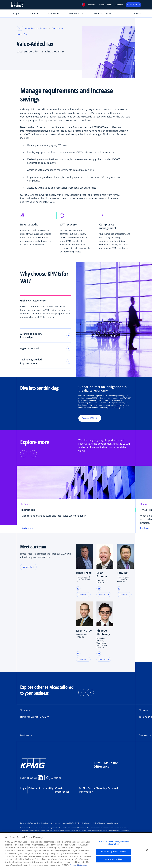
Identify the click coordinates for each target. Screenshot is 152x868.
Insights (17, 13)
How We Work (76, 13)
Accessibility (46, 788)
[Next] (33, 454)
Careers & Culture (102, 13)
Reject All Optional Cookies (113, 852)
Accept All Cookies (113, 859)
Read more (25, 735)
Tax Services (57, 28)
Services (35, 13)
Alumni (102, 5)
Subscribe (119, 5)
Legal (23, 788)
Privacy (33, 788)
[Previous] (24, 454)
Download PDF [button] (90, 418)
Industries (54, 13)
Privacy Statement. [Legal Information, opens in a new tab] (78, 865)
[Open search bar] (136, 14)
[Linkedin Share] (40, 778)
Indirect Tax (22, 34)
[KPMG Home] (17, 5)
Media (110, 5)
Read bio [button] (82, 594)
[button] (83, 5)
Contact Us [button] (27, 567)
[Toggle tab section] (69, 336)
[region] (76, 850)
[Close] (147, 850)
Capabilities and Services (36, 28)
